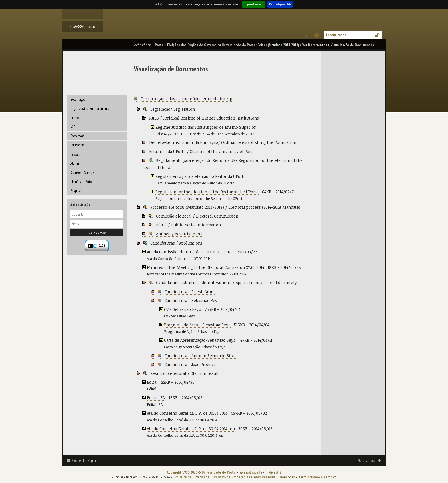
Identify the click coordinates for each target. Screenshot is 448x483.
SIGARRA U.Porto (82, 26)
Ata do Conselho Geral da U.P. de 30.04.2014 (187, 413)
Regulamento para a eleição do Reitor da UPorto (201, 176)
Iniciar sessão (97, 233)
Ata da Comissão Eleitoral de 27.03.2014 (183, 252)
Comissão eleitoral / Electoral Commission (197, 216)
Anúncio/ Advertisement (179, 234)
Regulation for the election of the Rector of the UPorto (207, 192)
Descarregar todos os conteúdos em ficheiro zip (186, 99)
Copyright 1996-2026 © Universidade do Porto (201, 472)
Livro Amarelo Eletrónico (318, 477)
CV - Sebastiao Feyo (183, 309)
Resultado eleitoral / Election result (185, 373)
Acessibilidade (251, 472)
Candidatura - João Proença (190, 364)
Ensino (75, 118)
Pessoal (75, 154)
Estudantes (77, 145)
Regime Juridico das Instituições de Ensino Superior (206, 127)
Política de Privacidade (192, 477)
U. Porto (158, 45)
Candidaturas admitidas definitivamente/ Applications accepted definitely (226, 282)
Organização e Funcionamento (90, 109)
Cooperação (77, 136)
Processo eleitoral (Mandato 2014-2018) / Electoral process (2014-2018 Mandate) (225, 207)
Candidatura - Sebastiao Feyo (192, 300)
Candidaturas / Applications (176, 243)
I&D (73, 127)
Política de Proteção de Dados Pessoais (245, 477)
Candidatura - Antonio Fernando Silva (200, 356)
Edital (152, 382)
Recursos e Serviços (82, 173)
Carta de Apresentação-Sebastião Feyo (200, 340)
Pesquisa (76, 191)
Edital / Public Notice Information (188, 225)
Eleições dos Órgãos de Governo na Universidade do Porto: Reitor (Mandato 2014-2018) (233, 45)
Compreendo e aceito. (254, 4)
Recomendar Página (84, 461)
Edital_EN (156, 398)
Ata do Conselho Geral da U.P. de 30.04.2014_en (191, 429)
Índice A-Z (274, 472)
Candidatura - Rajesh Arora (190, 292)
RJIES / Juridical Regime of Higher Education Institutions (204, 118)
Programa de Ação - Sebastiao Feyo (197, 325)
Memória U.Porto (81, 182)
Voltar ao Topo (367, 461)
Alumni (75, 163)
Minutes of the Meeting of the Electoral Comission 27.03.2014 (206, 267)
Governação (78, 99)
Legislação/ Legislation (173, 109)
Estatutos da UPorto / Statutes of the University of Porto (202, 151)
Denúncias (287, 477)
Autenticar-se (336, 35)
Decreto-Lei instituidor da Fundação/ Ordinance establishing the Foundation (223, 142)
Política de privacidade (280, 4)
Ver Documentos (315, 45)
